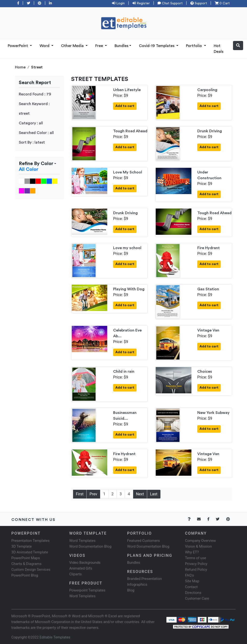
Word (45, 46)
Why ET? (192, 552)
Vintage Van (208, 330)
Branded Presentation (144, 579)
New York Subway (213, 413)
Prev (93, 494)
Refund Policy (196, 570)
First (80, 494)
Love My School (128, 172)
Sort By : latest (32, 142)
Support (199, 3)
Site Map (192, 581)
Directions (193, 593)
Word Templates (82, 541)
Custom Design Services (31, 570)
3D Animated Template (30, 552)
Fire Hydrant (209, 248)
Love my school (127, 248)
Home (20, 67)
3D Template (21, 546)
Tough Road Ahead (130, 131)
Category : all (31, 123)
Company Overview (200, 541)
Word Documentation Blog (90, 546)
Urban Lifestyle (127, 90)
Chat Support (170, 3)
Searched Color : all (36, 133)
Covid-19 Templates (157, 46)
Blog (131, 590)
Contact (191, 587)
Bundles (121, 46)
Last (154, 494)
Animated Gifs (81, 568)
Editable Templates (55, 637)
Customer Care (197, 598)
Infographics (137, 584)
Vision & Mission (198, 546)
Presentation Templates (30, 541)
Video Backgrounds (85, 563)
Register (141, 3)
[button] (238, 46)
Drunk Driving (210, 131)
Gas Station (208, 289)
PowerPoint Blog (25, 575)
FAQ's (189, 575)
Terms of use (196, 558)
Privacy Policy (196, 564)
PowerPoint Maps (26, 558)
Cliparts (75, 574)
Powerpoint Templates (87, 590)
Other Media (73, 46)
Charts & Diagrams (26, 564)
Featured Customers (144, 541)
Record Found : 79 (35, 94)
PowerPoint (18, 46)
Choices (205, 372)
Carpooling (207, 90)
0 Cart (222, 3)
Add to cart (125, 106)
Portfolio (194, 46)
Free (100, 46)
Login (118, 3)
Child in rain (124, 372)
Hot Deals (219, 49)
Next (140, 494)
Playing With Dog (129, 289)
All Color (29, 169)
